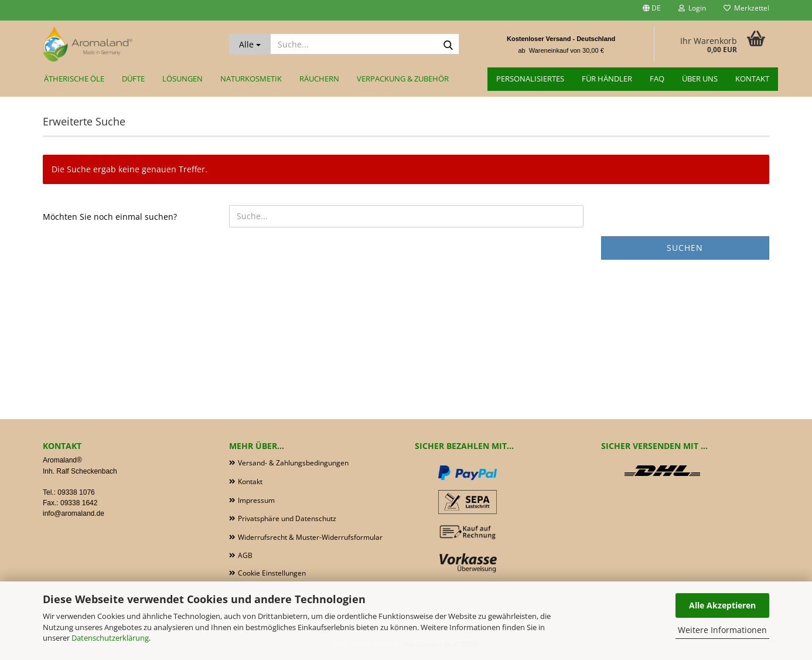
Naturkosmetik (251, 79)
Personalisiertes (530, 79)
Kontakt (752, 79)
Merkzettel (746, 8)
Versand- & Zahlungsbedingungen (293, 463)
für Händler (607, 79)
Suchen (685, 248)
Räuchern (319, 79)
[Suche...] (250, 44)
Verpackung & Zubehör (403, 79)
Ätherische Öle (74, 79)
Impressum (256, 500)
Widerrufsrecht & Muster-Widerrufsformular (310, 537)
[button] (652, 10)
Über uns (700, 79)
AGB (245, 555)
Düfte (133, 79)
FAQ (657, 79)
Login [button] (692, 8)
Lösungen (182, 79)
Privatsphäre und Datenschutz (287, 518)
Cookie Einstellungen (272, 573)
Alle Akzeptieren (722, 605)
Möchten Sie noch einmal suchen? (110, 217)
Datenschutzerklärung (110, 638)
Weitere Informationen (722, 630)
